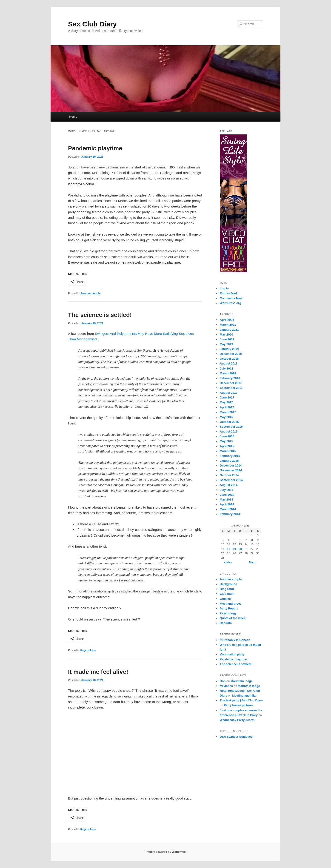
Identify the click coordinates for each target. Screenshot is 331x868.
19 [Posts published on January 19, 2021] (234, 549)
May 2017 (226, 402)
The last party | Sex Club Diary (241, 700)
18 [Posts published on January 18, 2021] (229, 549)
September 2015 (231, 427)
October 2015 (229, 422)
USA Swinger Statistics (236, 737)
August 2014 (229, 485)
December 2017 (231, 383)
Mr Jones (226, 686)
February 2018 (230, 378)
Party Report (229, 608)
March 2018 (228, 373)
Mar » (253, 562)
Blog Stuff (227, 589)
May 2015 (226, 441)
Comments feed (231, 298)
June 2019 (227, 339)
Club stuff (227, 594)
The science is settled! (100, 315)
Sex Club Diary (92, 24)
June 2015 (227, 436)
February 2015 (230, 456)
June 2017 (227, 397)
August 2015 (229, 431)
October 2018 (229, 359)
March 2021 (228, 325)
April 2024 (227, 320)
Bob (223, 681)
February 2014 (230, 514)
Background (228, 584)
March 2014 (228, 509)
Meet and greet (230, 604)
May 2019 (226, 344)
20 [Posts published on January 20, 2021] (240, 549)
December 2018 (231, 354)
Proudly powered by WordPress (165, 852)
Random (226, 623)
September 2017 (231, 388)
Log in (224, 288)
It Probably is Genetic (235, 640)
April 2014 (227, 504)
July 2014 (227, 490)
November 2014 (231, 470)
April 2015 (227, 446)
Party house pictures (239, 705)
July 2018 (227, 369)
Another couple (90, 293)
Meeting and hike (244, 696)
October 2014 (229, 475)
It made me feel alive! (98, 672)
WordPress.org (230, 303)
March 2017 (228, 412)
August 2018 (229, 363)
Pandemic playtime (95, 148)
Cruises (225, 599)
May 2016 (226, 417)
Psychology (88, 650)
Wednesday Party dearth (237, 720)
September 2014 (231, 480)
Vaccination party (232, 654)
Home (73, 117)
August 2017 (229, 393)
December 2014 (231, 465)
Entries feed (228, 293)
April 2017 (227, 407)
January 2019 (229, 349)
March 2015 (228, 451)
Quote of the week (233, 618)
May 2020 (226, 334)
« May (228, 562)
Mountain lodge (242, 681)
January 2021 (229, 330)
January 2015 (229, 461)
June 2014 (227, 495)
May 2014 (226, 499)
